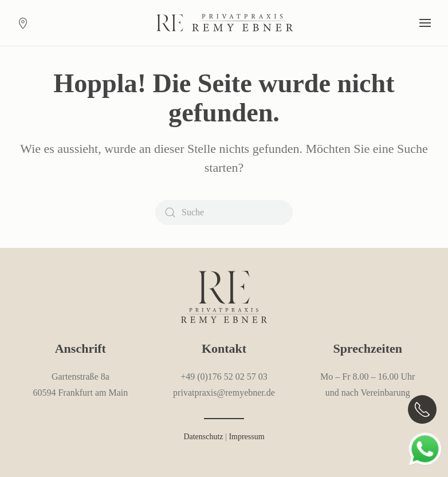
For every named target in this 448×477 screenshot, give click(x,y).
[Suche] (224, 212)
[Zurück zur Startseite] (224, 23)
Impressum (246, 437)
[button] (425, 23)
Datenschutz (203, 437)
